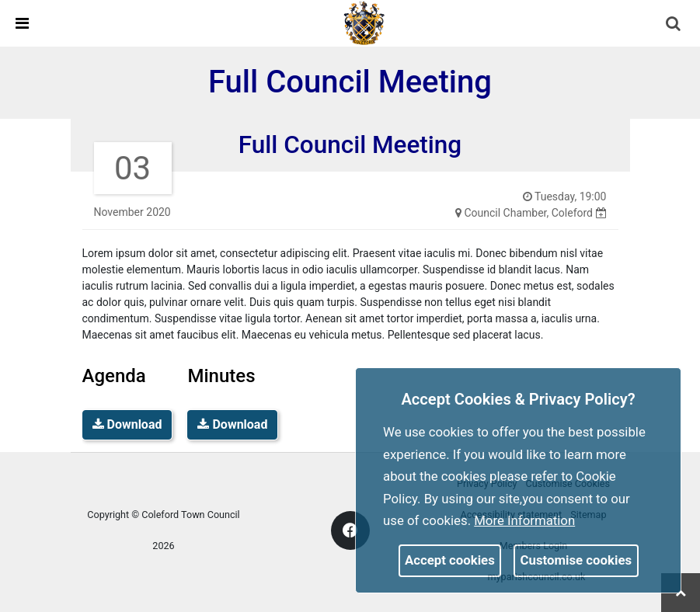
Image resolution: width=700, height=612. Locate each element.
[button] (674, 25)
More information (524, 520)
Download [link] (127, 424)
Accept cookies (450, 560)
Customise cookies (576, 560)
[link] (364, 23)
